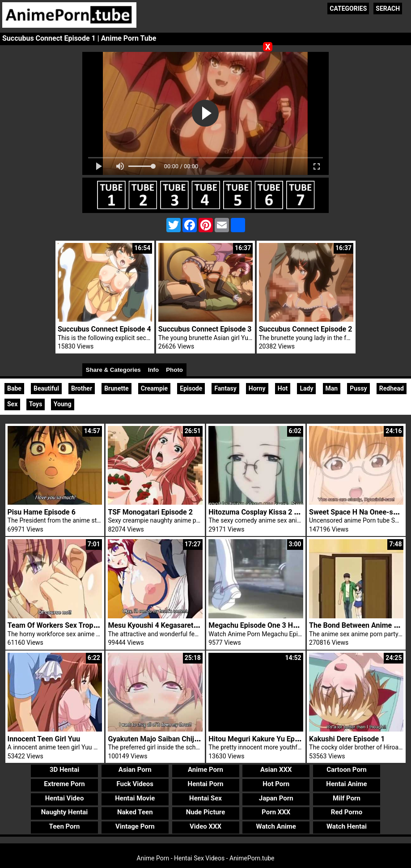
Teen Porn (65, 826)
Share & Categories (113, 370)
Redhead (392, 388)
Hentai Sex (205, 798)
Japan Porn (276, 798)
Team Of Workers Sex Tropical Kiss (64, 625)
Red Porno (347, 812)
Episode (191, 388)
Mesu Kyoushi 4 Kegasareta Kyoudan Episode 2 (184, 625)
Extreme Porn (64, 784)
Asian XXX (276, 770)
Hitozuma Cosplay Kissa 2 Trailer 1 (264, 512)
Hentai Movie (135, 798)
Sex (12, 404)
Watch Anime (276, 826)
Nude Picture (206, 812)
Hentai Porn (206, 784)
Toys (36, 404)
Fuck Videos (135, 784)
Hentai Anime (346, 784)
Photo (174, 370)
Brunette (116, 388)
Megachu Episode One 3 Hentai (259, 625)
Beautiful (46, 388)
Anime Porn (205, 770)
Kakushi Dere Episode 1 (347, 739)
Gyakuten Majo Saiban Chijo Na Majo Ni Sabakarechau (195, 739)
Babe (14, 388)
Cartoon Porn (347, 770)
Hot (283, 388)
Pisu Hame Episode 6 (42, 512)
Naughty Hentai (65, 812)
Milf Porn (347, 798)
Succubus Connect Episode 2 (306, 329)
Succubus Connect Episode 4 (104, 329)
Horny (257, 388)
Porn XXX (276, 812)
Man (332, 388)
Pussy (358, 388)
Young (63, 404)
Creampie (154, 388)
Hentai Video (65, 798)
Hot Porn (276, 784)
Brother (82, 388)
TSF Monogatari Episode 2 (150, 512)
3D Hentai (64, 770)
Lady (306, 388)
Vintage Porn (135, 826)
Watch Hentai (347, 826)
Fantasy (225, 388)
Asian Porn (135, 770)
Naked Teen (135, 812)
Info (153, 370)
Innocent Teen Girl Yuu (44, 739)
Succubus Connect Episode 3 (205, 329)
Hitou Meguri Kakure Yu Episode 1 (263, 739)
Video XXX (205, 826)
